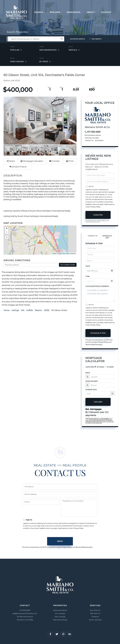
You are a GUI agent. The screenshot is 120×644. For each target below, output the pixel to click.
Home (6, 310)
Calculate (98, 402)
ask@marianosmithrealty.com (25, 613)
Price (88, 373)
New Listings (60, 617)
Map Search (97, 39)
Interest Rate (91, 390)
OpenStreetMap (64, 254)
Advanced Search (77, 39)
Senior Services (95, 620)
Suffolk (30, 310)
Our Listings (60, 613)
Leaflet (54, 254)
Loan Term (90, 367)
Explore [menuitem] (55, 12)
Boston (38, 310)
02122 (47, 310)
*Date (88, 266)
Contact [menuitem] (106, 12)
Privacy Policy (95, 207)
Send (60, 541)
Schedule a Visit (107, 237)
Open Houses (17, 62)
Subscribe (98, 215)
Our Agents (99, 141)
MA (23, 310)
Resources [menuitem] (73, 12)
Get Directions (68, 265)
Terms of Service (92, 345)
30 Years (99, 367)
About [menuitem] (91, 12)
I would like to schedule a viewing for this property (100, 295)
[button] (62, 39)
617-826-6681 (94, 132)
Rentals (73, 50)
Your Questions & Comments (97, 286)
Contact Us (89, 141)
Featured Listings (60, 620)
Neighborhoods (48, 50)
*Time (87, 276)
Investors (95, 617)
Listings (15, 310)
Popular (15, 50)
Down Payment (92, 381)
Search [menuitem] (39, 12)
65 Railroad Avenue (25, 618)
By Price (44, 62)
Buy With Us (95, 610)
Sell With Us (95, 613)
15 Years (109, 367)
